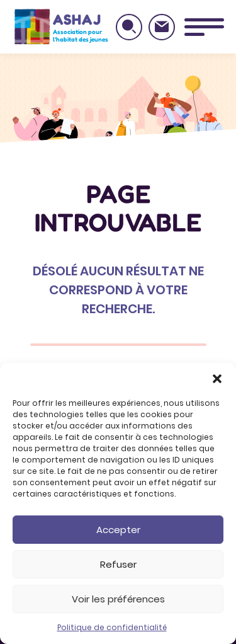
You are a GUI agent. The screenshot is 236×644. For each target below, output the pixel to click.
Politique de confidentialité (112, 627)
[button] (217, 379)
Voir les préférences (118, 599)
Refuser (118, 564)
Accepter (118, 530)
